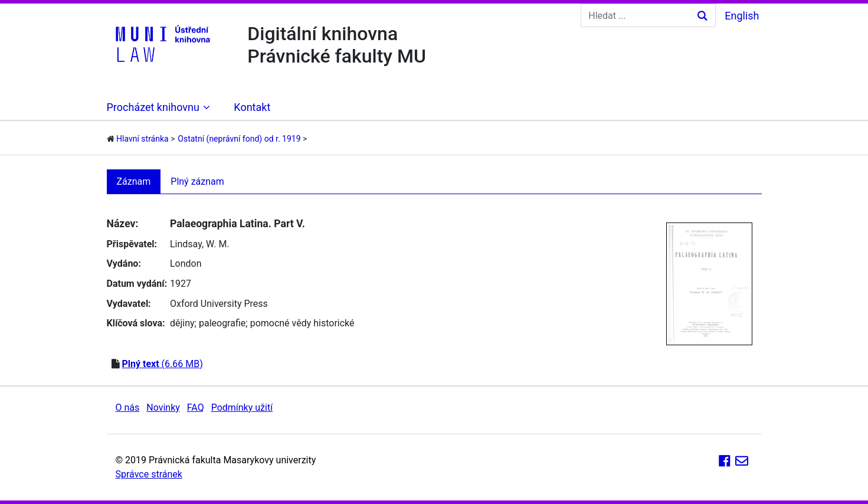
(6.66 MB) (162, 364)
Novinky (163, 408)
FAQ (196, 408)
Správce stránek (149, 474)
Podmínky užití (242, 408)
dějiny (182, 323)
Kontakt (252, 107)
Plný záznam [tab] (197, 181)
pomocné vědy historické (302, 323)
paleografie (222, 323)
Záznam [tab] (134, 181)
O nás (128, 408)
